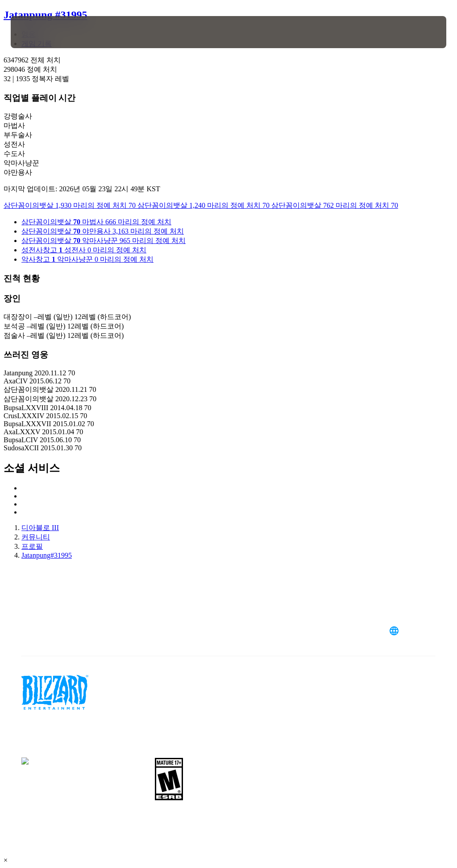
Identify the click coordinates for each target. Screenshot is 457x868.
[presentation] (37, 32)
